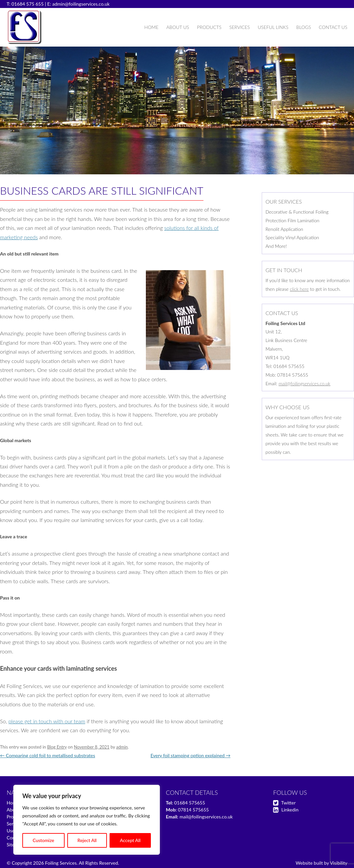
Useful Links (273, 27)
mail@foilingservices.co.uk (304, 383)
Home (151, 27)
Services (239, 27)
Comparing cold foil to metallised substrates (48, 755)
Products (209, 27)
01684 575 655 (28, 4)
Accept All (130, 840)
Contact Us (333, 27)
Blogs (304, 27)
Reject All (87, 840)
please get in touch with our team (47, 721)
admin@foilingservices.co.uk (81, 4)
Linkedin (290, 810)
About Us (177, 27)
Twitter (288, 803)
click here (299, 289)
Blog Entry (57, 747)
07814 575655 (193, 810)
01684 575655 (190, 803)
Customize (43, 840)
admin (122, 747)
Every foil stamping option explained (190, 755)
